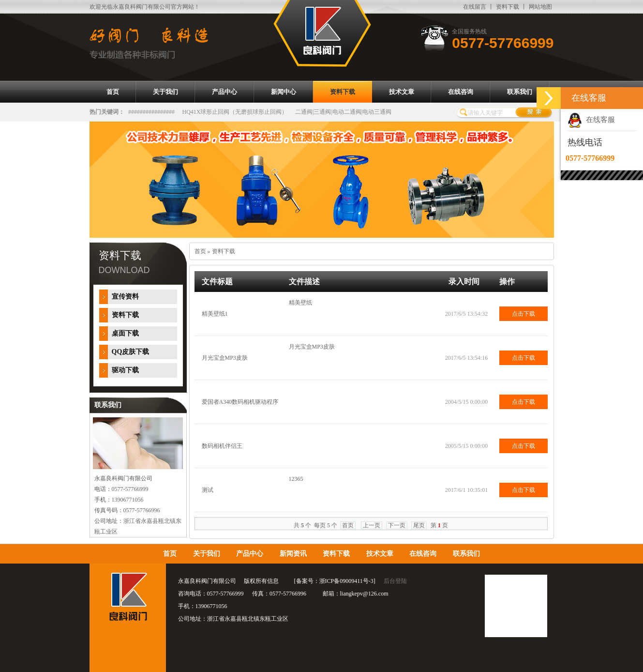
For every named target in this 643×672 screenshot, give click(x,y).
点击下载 (523, 314)
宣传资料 (125, 297)
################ (151, 112)
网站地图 (540, 7)
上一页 (372, 525)
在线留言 (475, 7)
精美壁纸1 (215, 314)
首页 (200, 251)
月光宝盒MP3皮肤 (225, 358)
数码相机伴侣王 (222, 446)
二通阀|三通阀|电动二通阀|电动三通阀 (343, 112)
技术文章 (380, 554)
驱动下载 (125, 370)
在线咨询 (423, 554)
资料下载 (508, 7)
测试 (208, 490)
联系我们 (466, 554)
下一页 (397, 525)
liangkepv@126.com (364, 594)
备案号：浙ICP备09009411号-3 (335, 581)
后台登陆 (395, 581)
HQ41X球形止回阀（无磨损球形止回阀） (235, 112)
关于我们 (207, 554)
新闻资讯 (293, 554)
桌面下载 (125, 333)
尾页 (419, 525)
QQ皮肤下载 (131, 352)
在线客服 (591, 120)
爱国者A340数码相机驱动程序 (240, 402)
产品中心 (250, 554)
